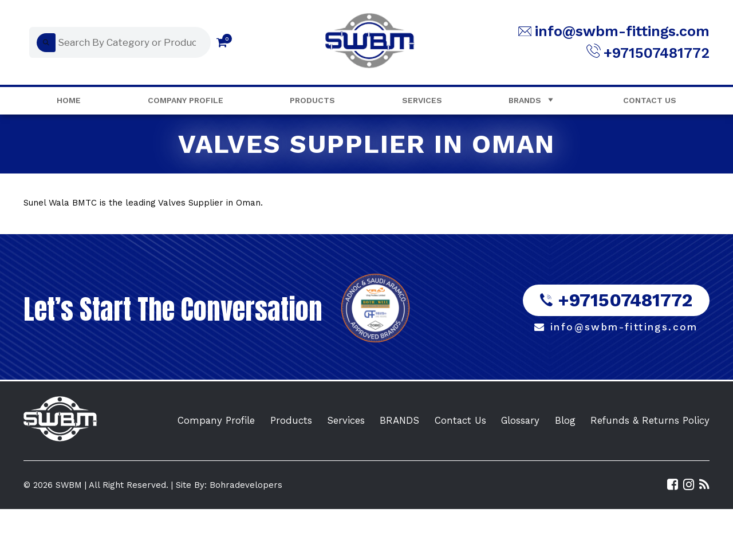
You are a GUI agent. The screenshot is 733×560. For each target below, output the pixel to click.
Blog (565, 420)
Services (422, 100)
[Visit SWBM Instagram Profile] (689, 484)
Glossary (520, 420)
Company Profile (186, 100)
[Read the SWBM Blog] (704, 484)
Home (69, 100)
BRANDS (399, 420)
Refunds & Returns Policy (650, 420)
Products (312, 100)
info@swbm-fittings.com (622, 31)
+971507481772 (657, 53)
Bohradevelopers (246, 485)
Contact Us (650, 100)
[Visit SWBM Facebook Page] (673, 484)
